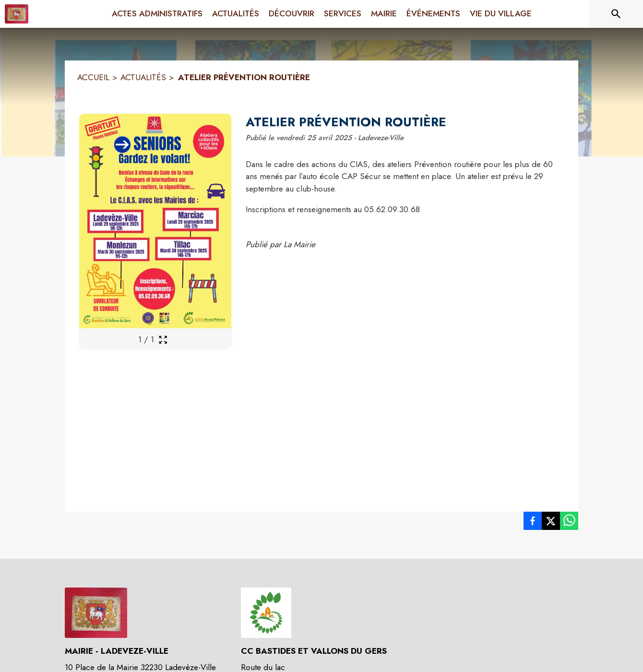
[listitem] (533, 523)
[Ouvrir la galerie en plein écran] (163, 340)
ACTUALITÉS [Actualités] (143, 77)
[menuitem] (157, 14)
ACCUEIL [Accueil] (93, 77)
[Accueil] (17, 14)
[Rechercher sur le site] (616, 14)
